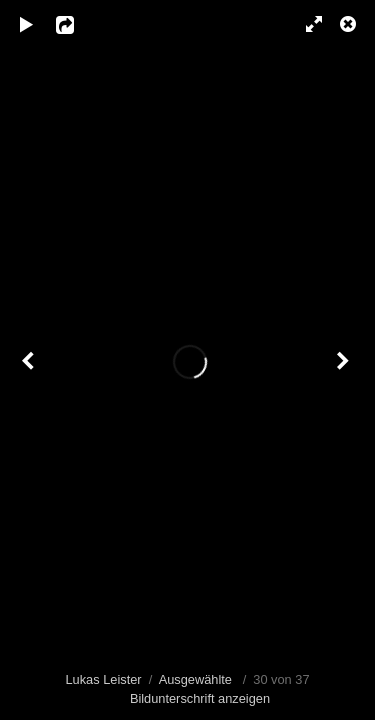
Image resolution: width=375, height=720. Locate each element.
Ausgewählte (195, 679)
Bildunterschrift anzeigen (200, 698)
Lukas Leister (103, 679)
